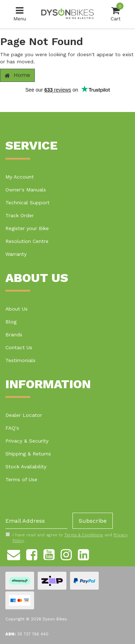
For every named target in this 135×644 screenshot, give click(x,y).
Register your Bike (27, 228)
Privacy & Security (27, 441)
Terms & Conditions (84, 535)
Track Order (20, 215)
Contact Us (19, 347)
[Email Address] (36, 521)
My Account (20, 177)
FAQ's (12, 428)
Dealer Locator (24, 415)
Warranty (16, 254)
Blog (11, 322)
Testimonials (20, 360)
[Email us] (14, 554)
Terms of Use (21, 479)
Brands (14, 335)
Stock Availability (26, 467)
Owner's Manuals (26, 190)
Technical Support (27, 203)
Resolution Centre (27, 241)
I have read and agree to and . (67, 538)
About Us (17, 309)
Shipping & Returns (28, 454)
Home (17, 75)
